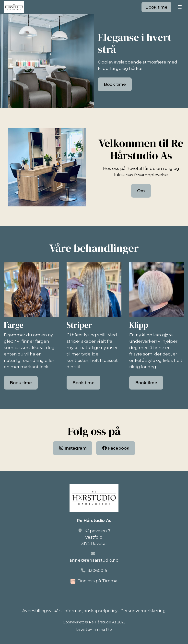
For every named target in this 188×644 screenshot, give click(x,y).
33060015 (97, 570)
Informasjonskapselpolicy (90, 611)
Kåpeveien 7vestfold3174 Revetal (96, 537)
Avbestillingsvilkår (41, 611)
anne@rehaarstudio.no (94, 560)
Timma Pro (102, 630)
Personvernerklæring (143, 611)
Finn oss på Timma (98, 581)
